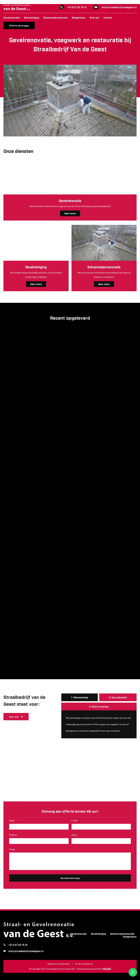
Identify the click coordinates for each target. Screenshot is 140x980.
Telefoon (13, 860)
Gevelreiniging (32, 17)
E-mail (75, 846)
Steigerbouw (79, 17)
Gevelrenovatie (12, 17)
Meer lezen (104, 283)
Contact (108, 17)
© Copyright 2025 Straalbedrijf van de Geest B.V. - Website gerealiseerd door (70, 969)
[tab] (80, 697)
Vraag (12, 874)
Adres (75, 860)
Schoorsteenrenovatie (55, 17)
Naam (12, 846)
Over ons (94, 17)
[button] (133, 972)
